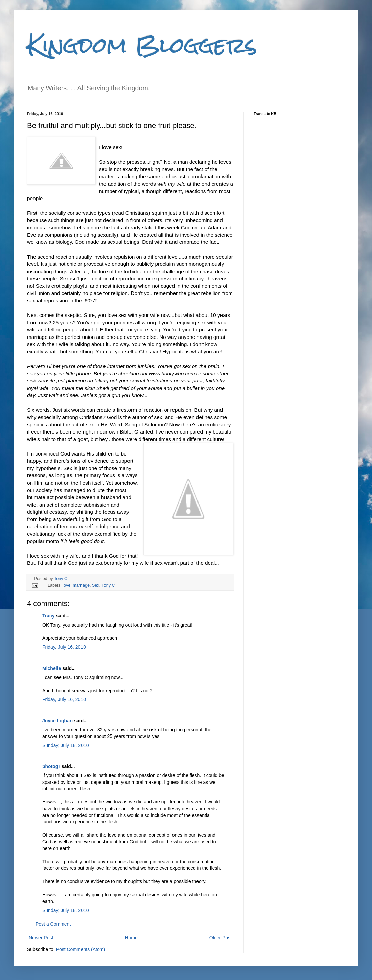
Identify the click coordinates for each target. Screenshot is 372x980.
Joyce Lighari (57, 721)
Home (131, 938)
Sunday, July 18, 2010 (66, 745)
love (66, 585)
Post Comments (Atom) (81, 949)
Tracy (49, 616)
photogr (51, 766)
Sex (96, 585)
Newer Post (41, 938)
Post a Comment (53, 924)
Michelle (52, 668)
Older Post (220, 938)
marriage (81, 585)
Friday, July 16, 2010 (64, 647)
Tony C (61, 579)
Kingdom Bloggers (142, 45)
